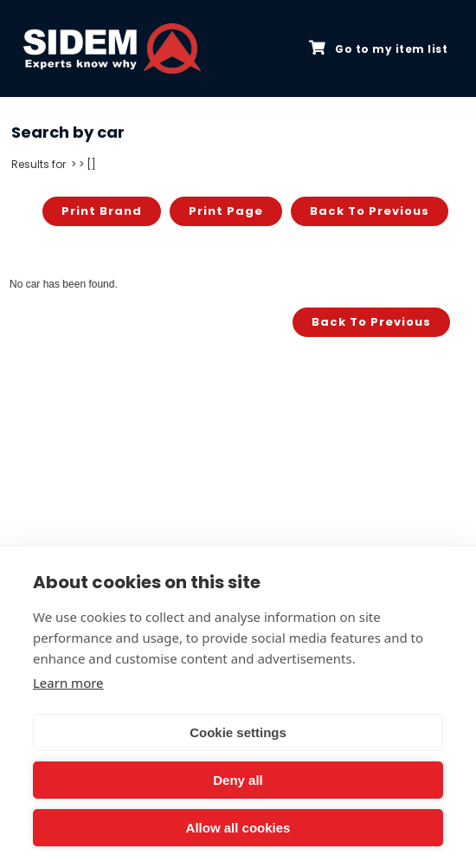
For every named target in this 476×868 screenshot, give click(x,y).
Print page (226, 211)
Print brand (102, 211)
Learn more (68, 683)
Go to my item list (378, 49)
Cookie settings (238, 732)
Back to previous (370, 211)
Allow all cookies (238, 828)
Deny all (238, 780)
